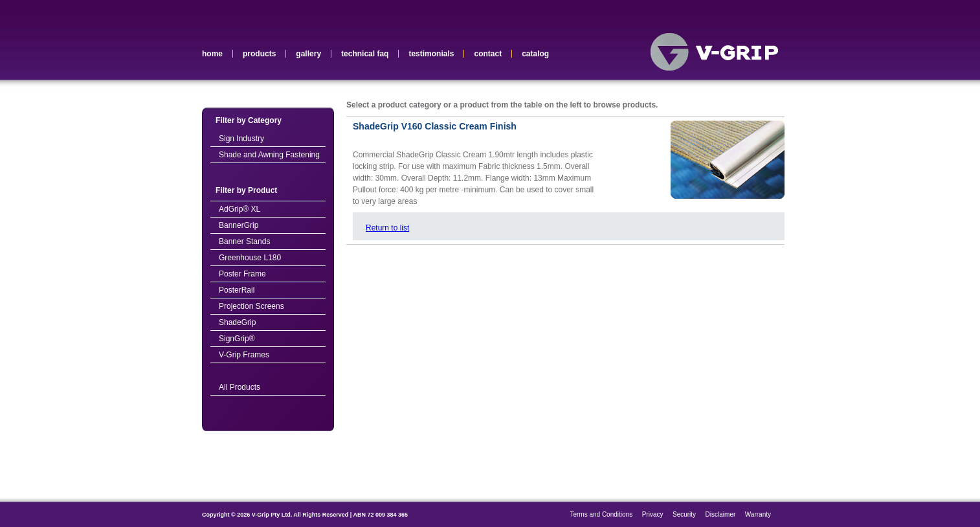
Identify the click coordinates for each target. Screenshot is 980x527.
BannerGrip (239, 225)
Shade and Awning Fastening (269, 155)
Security (684, 514)
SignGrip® (237, 339)
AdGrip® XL (239, 209)
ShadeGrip (237, 322)
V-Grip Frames (244, 355)
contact (488, 54)
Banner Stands (244, 241)
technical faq (365, 54)
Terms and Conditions (601, 514)
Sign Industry (241, 139)
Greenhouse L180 (250, 258)
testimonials (431, 54)
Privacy (653, 514)
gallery (308, 54)
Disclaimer (721, 514)
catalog (535, 54)
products (259, 54)
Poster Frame (242, 274)
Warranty (758, 514)
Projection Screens (251, 306)
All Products (239, 387)
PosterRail (237, 290)
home (212, 54)
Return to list (387, 228)
